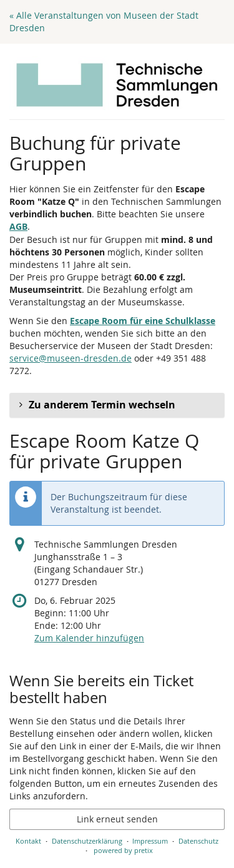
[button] (117, 405)
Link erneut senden (117, 819)
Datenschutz (198, 841)
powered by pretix (123, 850)
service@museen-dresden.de (71, 358)
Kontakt (28, 841)
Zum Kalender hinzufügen (89, 638)
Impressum (150, 841)
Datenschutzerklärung (87, 841)
